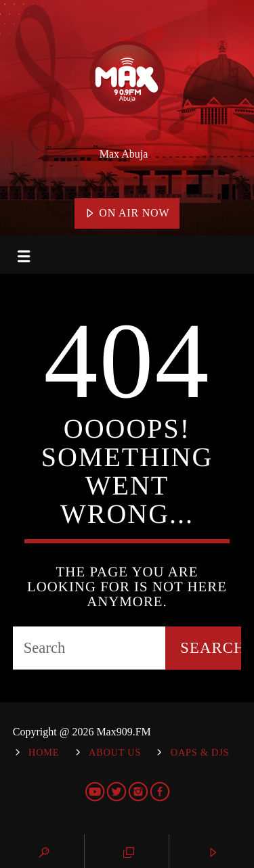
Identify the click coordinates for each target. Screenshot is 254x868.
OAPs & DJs (200, 752)
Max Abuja (124, 154)
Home (44, 752)
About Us (115, 752)
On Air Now (127, 214)
